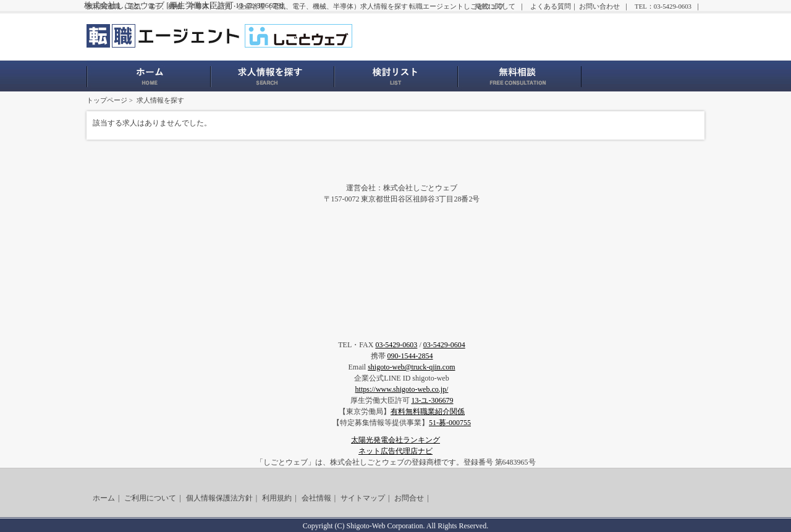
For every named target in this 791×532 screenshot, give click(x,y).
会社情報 (316, 498)
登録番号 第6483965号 (500, 462)
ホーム (104, 498)
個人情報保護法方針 (219, 498)
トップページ (107, 100)
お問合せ (409, 498)
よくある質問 (551, 6)
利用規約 (277, 498)
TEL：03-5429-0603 (663, 6)
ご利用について (150, 498)
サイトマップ (363, 498)
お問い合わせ (599, 6)
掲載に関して (495, 6)
